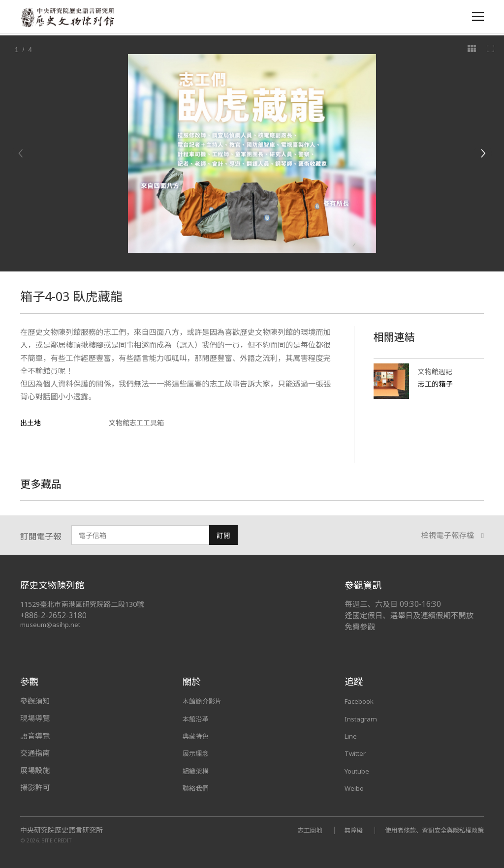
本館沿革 (197, 718)
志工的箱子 (437, 384)
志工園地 (295, 830)
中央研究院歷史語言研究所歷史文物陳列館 (70, 18)
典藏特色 (197, 736)
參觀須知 (35, 701)
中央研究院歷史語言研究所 (62, 830)
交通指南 (35, 753)
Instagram (362, 718)
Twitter (358, 753)
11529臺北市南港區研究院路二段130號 (87, 604)
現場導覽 (35, 718)
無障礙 (341, 830)
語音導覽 (35, 736)
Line (352, 736)
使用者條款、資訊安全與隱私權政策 (429, 830)
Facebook (362, 701)
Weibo (356, 787)
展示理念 (197, 753)
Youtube (359, 770)
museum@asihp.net (52, 624)
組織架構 (197, 770)
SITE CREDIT (57, 840)
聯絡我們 (197, 787)
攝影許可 (35, 787)
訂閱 (223, 535)
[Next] (483, 153)
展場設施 (35, 770)
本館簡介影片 (205, 701)
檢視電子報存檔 (453, 535)
